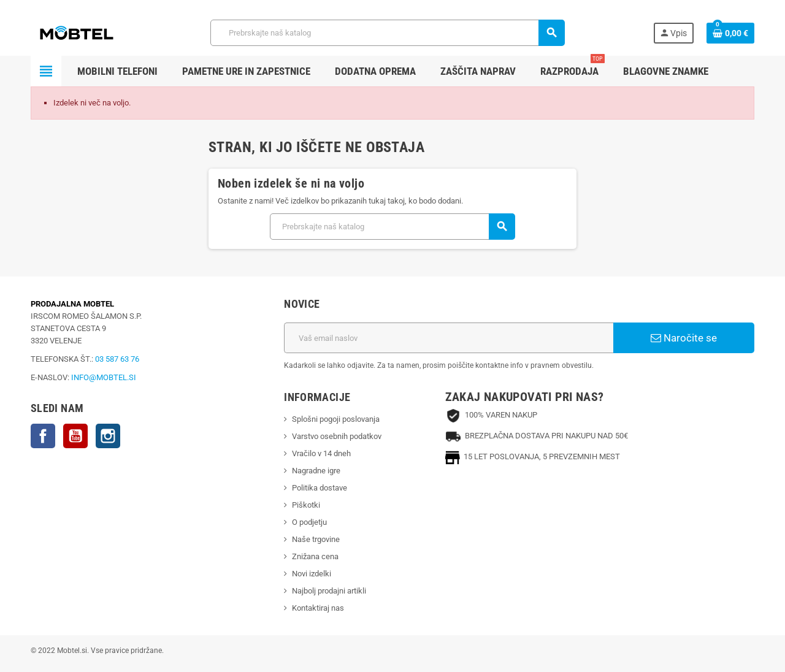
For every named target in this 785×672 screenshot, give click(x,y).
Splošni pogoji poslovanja (336, 419)
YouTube (75, 436)
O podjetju (309, 522)
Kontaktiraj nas (318, 608)
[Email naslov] (449, 338)
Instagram (108, 436)
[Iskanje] (387, 33)
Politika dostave (320, 488)
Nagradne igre (316, 471)
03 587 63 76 (117, 359)
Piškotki (306, 505)
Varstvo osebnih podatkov (337, 436)
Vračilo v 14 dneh (321, 453)
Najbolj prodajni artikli (329, 591)
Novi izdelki (312, 574)
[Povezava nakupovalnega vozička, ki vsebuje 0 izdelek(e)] (730, 33)
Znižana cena (315, 556)
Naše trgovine (316, 539)
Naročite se (684, 338)
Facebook (43, 436)
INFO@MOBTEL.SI (104, 377)
